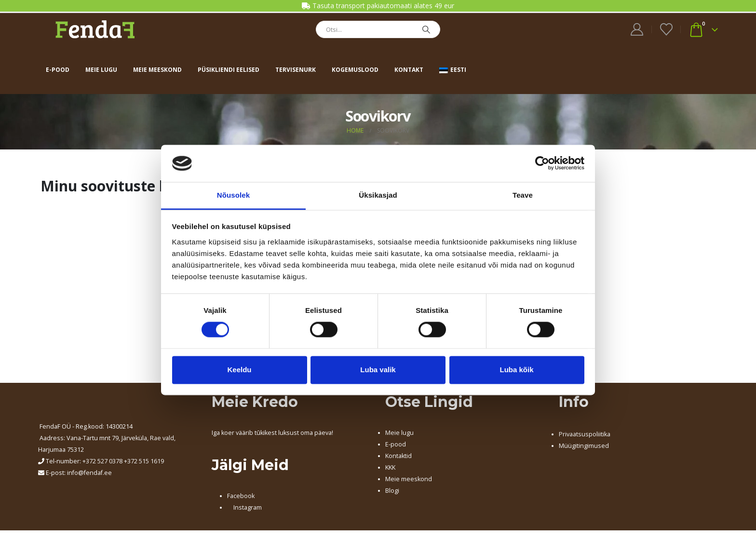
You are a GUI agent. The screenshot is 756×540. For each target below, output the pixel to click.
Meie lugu (101, 70)
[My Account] (637, 29)
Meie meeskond (157, 70)
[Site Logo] (95, 29)
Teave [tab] (523, 195)
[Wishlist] (666, 29)
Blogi (392, 491)
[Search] (426, 29)
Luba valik (378, 370)
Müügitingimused (584, 446)
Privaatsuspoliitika (585, 434)
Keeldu (239, 370)
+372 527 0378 (102, 461)
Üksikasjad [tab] (378, 195)
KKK (390, 467)
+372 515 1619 (144, 461)
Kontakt (409, 70)
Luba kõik (516, 370)
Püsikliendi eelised (229, 70)
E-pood (58, 70)
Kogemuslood (355, 70)
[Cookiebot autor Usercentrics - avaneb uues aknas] (542, 163)
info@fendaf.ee (89, 473)
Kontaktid (398, 456)
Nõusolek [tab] (233, 195)
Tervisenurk (296, 70)
